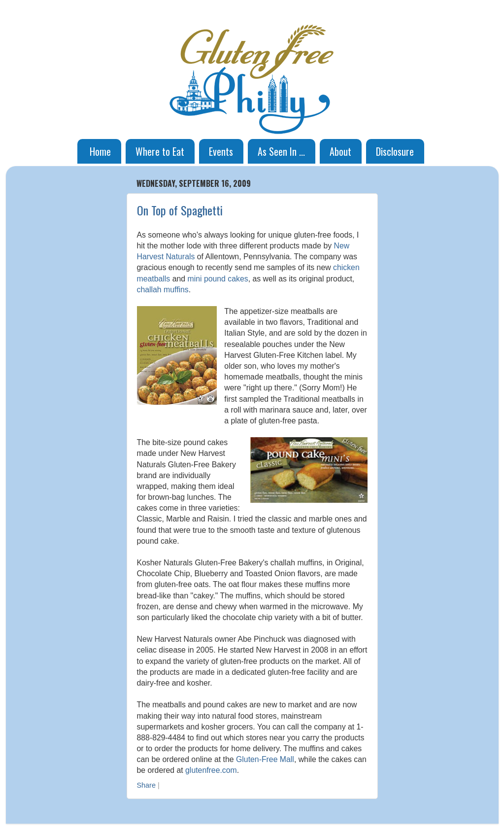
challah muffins (163, 290)
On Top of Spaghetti (180, 210)
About (340, 151)
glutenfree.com (211, 770)
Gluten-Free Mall (265, 759)
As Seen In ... (281, 151)
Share (146, 785)
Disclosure (395, 151)
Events (221, 151)
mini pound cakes (218, 279)
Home (100, 151)
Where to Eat (160, 151)
